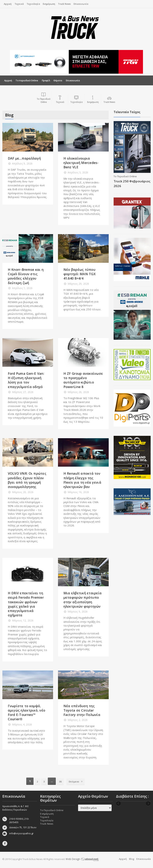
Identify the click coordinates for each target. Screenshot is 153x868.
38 (60, 781)
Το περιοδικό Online (27, 80)
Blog (132, 859)
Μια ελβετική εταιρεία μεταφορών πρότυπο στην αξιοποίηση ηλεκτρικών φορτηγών (83, 600)
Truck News (64, 4)
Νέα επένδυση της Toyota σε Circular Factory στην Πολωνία (82, 710)
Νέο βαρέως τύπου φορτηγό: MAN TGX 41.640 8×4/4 (80, 274)
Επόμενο (77, 781)
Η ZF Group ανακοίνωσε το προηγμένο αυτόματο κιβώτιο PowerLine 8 (83, 380)
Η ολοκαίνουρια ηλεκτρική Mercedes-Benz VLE (81, 163)
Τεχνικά (19, 4)
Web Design (82, 859)
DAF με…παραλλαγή (24, 158)
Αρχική (8, 4)
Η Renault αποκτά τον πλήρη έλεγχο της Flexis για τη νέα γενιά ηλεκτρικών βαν (82, 480)
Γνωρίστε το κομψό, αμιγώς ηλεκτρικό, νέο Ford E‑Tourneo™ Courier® (27, 713)
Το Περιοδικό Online (125, 176)
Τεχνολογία (33, 4)
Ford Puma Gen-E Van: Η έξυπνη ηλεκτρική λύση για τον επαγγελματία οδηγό (26, 380)
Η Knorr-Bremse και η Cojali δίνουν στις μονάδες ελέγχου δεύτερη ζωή (26, 276)
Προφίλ (46, 80)
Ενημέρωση (49, 4)
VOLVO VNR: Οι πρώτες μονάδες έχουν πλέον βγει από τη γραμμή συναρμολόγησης (27, 480)
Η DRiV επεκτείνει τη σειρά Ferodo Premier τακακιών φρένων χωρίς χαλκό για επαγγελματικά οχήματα (26, 604)
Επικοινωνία (81, 4)
